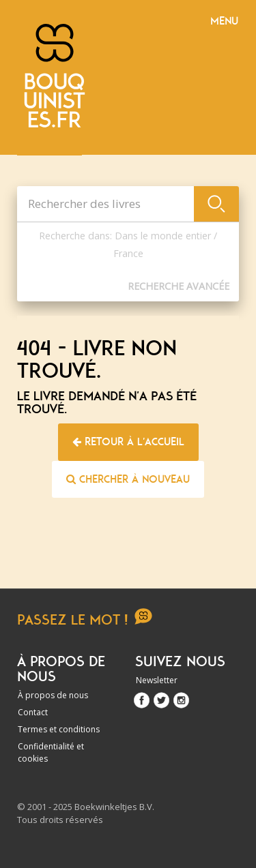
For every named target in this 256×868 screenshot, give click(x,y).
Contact (33, 712)
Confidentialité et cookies (51, 752)
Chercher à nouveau (128, 479)
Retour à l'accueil (128, 442)
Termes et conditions (59, 729)
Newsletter (157, 680)
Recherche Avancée (179, 286)
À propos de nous (53, 695)
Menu (224, 21)
